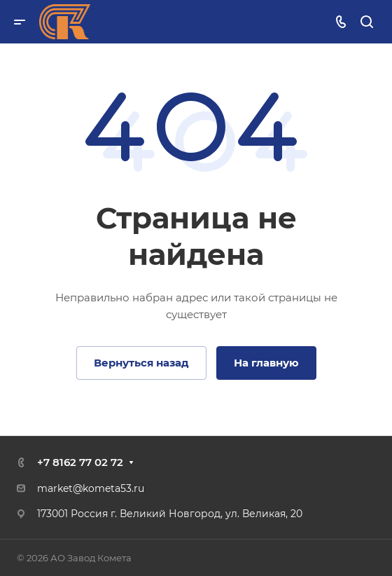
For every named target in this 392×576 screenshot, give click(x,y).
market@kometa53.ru (91, 488)
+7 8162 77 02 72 (80, 462)
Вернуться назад (141, 363)
